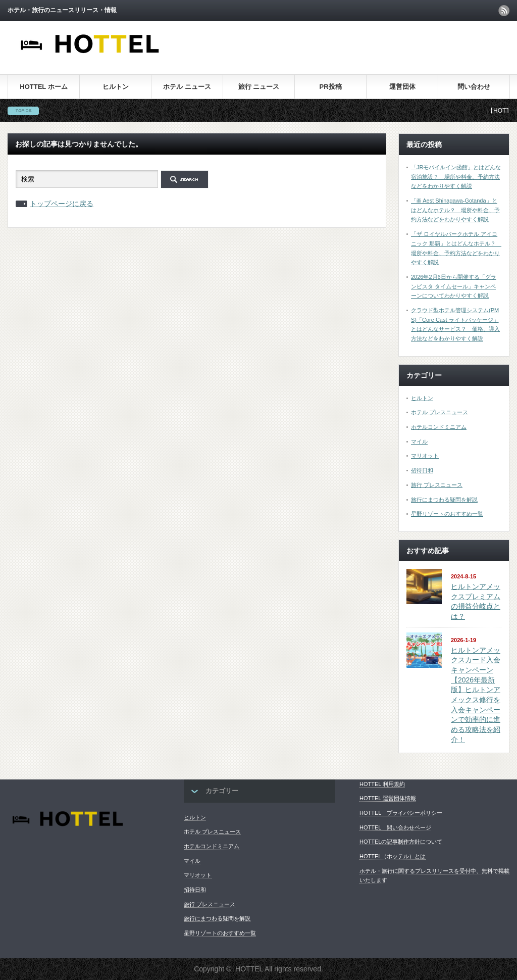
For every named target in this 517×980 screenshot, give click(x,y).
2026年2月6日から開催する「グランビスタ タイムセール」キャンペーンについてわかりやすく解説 (454, 286)
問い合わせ (474, 87)
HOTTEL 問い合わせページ (395, 827)
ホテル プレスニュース (440, 412)
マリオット (425, 456)
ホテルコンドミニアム (439, 427)
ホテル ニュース (187, 87)
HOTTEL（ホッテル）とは (393, 856)
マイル (419, 442)
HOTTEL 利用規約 (382, 784)
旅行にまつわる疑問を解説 (444, 500)
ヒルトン (116, 87)
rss (504, 11)
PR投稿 (330, 87)
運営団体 (402, 87)
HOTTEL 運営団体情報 (388, 798)
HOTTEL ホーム (43, 87)
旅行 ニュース (259, 87)
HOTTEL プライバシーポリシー (401, 813)
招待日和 (422, 470)
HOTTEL (249, 969)
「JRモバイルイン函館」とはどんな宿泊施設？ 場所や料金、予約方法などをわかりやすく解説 (456, 177)
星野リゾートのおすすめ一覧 (447, 514)
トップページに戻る (62, 204)
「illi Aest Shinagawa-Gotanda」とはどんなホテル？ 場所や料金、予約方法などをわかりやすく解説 (455, 210)
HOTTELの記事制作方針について (401, 842)
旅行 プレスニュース (437, 485)
